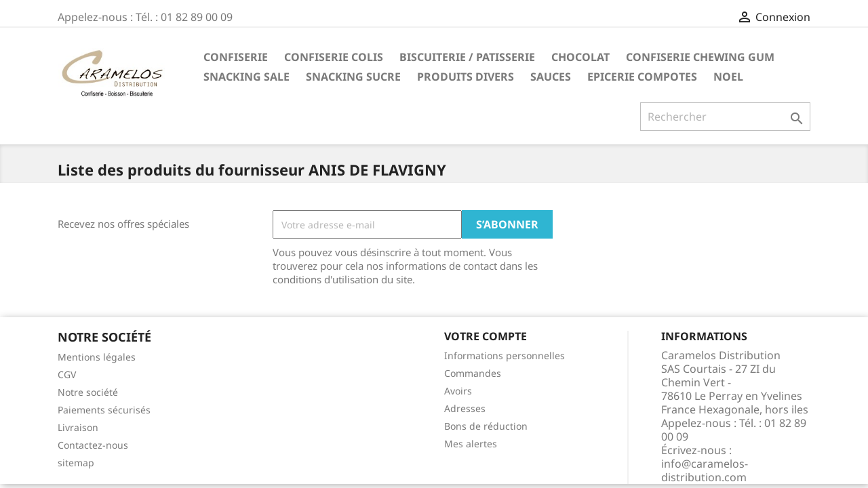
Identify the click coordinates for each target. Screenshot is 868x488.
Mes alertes (471, 444)
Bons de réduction (486, 426)
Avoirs (458, 391)
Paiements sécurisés (104, 410)
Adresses (465, 408)
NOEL (728, 77)
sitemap (76, 463)
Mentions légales (97, 357)
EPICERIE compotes (642, 77)
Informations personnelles (505, 355)
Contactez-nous (93, 445)
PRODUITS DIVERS (466, 77)
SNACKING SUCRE (353, 77)
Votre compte (486, 336)
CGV (67, 374)
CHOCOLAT (580, 57)
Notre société (88, 392)
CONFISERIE (236, 57)
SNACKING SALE (246, 77)
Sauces (551, 77)
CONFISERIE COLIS (334, 57)
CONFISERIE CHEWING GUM (700, 57)
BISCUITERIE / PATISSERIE (467, 57)
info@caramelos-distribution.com (705, 470)
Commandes (473, 373)
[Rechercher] (725, 117)
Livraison (78, 427)
